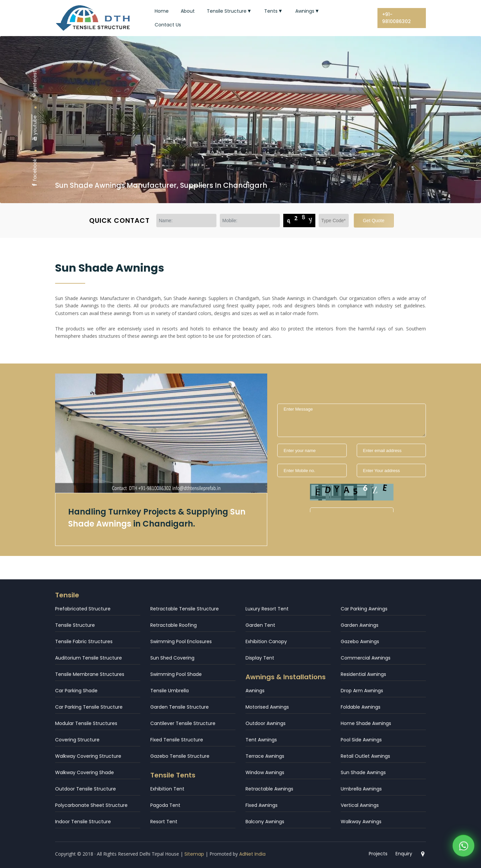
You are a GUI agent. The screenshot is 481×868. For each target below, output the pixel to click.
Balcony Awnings (265, 822)
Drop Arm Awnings (362, 691)
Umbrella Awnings (361, 789)
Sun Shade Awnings (363, 772)
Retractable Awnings (269, 789)
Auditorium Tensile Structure (89, 658)
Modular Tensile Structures (86, 723)
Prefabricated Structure (83, 609)
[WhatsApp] (463, 847)
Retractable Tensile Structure (185, 609)
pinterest (35, 84)
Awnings (308, 11)
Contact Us (168, 25)
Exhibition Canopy (266, 641)
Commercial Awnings (366, 658)
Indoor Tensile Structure (83, 822)
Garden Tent (260, 625)
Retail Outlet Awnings (365, 756)
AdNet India (252, 854)
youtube (35, 128)
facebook (35, 173)
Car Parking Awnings (364, 609)
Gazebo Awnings (360, 641)
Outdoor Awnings (266, 723)
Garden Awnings (360, 625)
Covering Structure (77, 740)
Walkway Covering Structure (88, 756)
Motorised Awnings (267, 707)
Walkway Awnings (361, 822)
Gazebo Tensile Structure (180, 756)
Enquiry (404, 854)
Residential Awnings (363, 674)
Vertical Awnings (360, 805)
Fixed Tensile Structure (177, 740)
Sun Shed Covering (172, 658)
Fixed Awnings (262, 805)
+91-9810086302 (396, 18)
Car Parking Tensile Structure (89, 707)
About (188, 11)
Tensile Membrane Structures (90, 674)
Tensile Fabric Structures (84, 641)
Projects (378, 854)
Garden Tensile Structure (180, 707)
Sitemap (194, 854)
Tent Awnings (261, 740)
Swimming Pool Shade (176, 674)
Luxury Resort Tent (267, 609)
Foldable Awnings (361, 707)
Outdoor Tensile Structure (86, 789)
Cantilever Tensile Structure (183, 723)
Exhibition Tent (167, 789)
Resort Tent (164, 822)
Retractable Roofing (174, 625)
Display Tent (260, 658)
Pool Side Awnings (361, 740)
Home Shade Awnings (366, 723)
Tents (274, 11)
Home (162, 11)
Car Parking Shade (76, 691)
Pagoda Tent (165, 805)
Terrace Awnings (265, 756)
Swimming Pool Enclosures (181, 641)
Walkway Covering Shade (85, 772)
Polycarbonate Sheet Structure (91, 805)
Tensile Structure (229, 11)
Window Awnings (265, 772)
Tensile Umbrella (170, 691)
